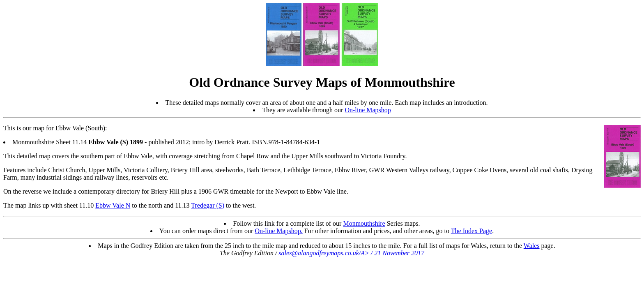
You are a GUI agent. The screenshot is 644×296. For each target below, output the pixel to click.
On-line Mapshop (368, 110)
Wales (532, 246)
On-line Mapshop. (278, 231)
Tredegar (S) (208, 205)
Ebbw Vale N (113, 205)
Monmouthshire (364, 223)
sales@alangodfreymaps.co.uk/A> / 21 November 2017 (351, 253)
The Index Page (471, 231)
